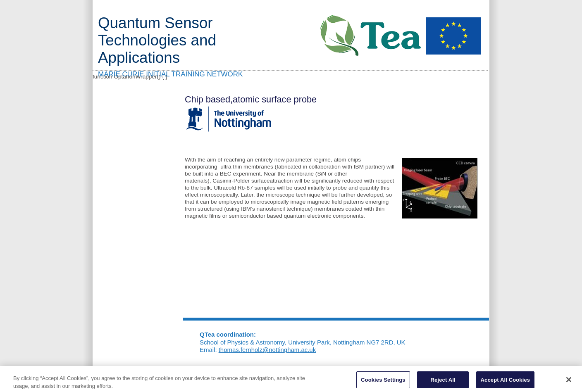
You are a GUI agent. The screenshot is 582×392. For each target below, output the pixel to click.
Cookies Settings (383, 381)
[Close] (569, 381)
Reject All (443, 381)
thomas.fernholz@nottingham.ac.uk (267, 350)
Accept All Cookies (506, 381)
